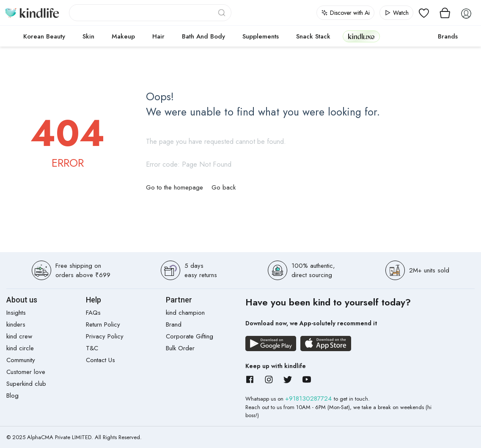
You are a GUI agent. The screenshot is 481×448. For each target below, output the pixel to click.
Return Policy (103, 324)
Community (21, 360)
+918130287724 (309, 399)
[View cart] (445, 13)
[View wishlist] (424, 13)
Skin (88, 36)
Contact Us (100, 360)
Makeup (123, 36)
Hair (158, 36)
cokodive (406, 36)
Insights (16, 313)
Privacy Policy (105, 336)
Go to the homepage (175, 187)
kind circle (20, 348)
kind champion (185, 313)
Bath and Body (203, 36)
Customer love (26, 372)
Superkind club (26, 384)
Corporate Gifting (190, 336)
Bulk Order (180, 348)
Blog (12, 396)
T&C (92, 348)
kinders (16, 324)
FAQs (93, 313)
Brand (174, 324)
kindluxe (361, 36)
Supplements (261, 36)
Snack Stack (313, 36)
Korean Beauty (44, 36)
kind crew (19, 336)
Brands (448, 36)
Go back (224, 187)
